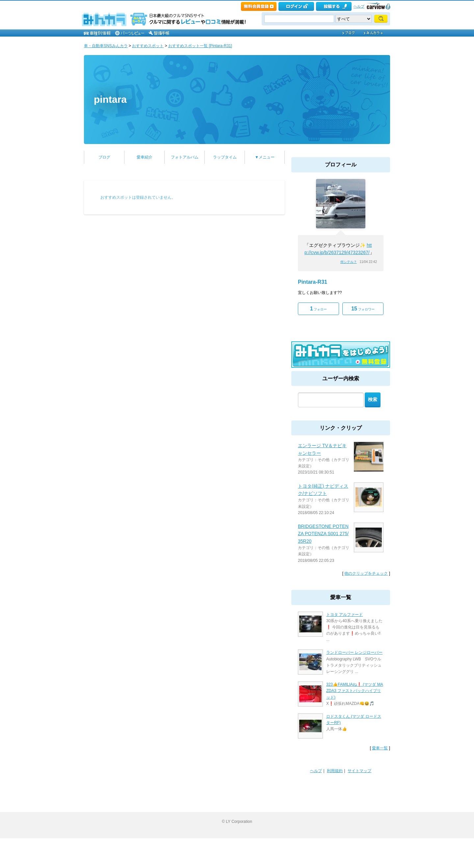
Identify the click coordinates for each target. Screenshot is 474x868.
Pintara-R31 (313, 282)
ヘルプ (359, 6)
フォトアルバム (185, 157)
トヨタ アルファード (344, 615)
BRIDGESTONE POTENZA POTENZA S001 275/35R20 (323, 534)
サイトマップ (359, 771)
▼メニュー (265, 157)
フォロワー (363, 309)
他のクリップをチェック (366, 573)
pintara (110, 99)
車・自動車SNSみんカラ (106, 46)
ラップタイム (225, 157)
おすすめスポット (148, 46)
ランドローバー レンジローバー (354, 652)
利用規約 (335, 771)
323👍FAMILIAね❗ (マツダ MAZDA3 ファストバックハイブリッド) (355, 691)
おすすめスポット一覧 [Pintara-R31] (200, 46)
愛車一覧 (380, 748)
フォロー (319, 309)
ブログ (104, 157)
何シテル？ (349, 262)
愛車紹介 (145, 157)
